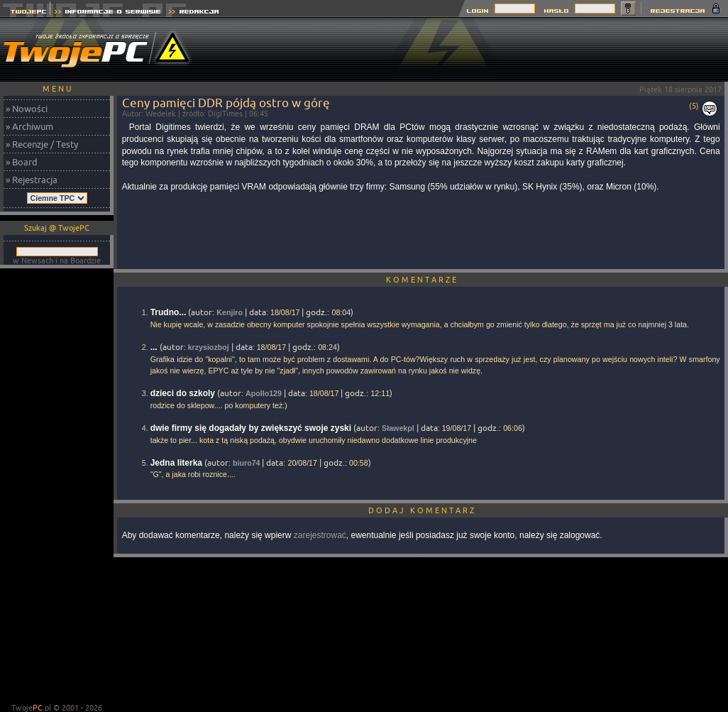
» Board (22, 162)
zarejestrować (320, 535)
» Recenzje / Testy (42, 144)
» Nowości (27, 109)
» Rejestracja (32, 180)
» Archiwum (29, 126)
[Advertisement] (57, 487)
